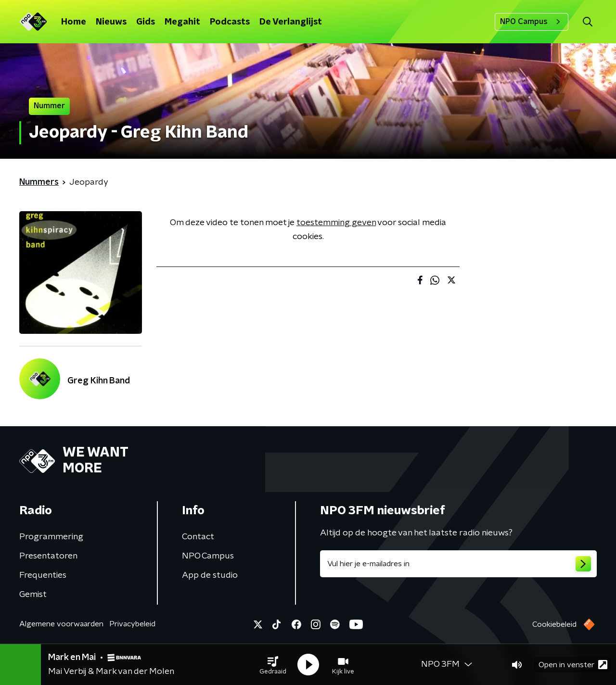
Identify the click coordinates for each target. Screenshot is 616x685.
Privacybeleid (132, 624)
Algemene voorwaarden (61, 624)
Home (74, 22)
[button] (273, 665)
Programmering (51, 537)
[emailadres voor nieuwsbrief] (458, 564)
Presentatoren (48, 556)
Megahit (182, 22)
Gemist (33, 595)
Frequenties (43, 575)
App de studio (210, 575)
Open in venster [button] (573, 665)
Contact (198, 537)
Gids (146, 22)
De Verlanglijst (291, 22)
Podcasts (230, 22)
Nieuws (111, 22)
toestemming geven (336, 223)
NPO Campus (532, 22)
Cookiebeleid (554, 624)
